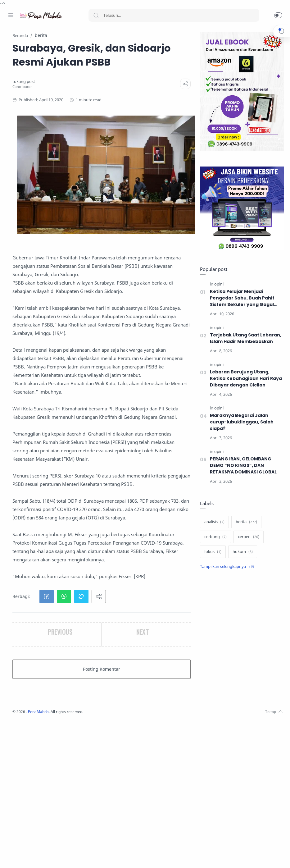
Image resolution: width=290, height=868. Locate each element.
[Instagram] (20, 856)
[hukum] (241, 552)
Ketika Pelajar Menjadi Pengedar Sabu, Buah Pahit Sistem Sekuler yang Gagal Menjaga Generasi (241, 298)
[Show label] (225, 567)
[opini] (217, 284)
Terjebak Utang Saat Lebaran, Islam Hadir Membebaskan (244, 338)
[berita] (245, 522)
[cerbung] (214, 537)
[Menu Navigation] (11, 15)
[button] (278, 15)
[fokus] (211, 552)
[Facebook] (11, 856)
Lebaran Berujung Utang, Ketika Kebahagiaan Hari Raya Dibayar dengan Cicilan (245, 379)
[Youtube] (39, 856)
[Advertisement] (240, 624)
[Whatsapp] (48, 856)
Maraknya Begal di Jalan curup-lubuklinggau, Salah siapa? (240, 422)
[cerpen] (247, 537)
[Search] (174, 15)
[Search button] (96, 15)
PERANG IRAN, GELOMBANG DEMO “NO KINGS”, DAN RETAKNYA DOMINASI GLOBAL (243, 466)
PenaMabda (116, 859)
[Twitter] (29, 856)
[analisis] (213, 522)
